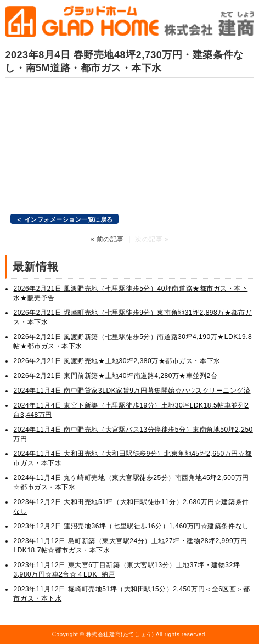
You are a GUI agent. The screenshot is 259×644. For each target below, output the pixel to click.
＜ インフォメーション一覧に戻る (64, 219)
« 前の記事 (107, 239)
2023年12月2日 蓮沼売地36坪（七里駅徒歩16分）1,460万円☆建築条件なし (134, 526)
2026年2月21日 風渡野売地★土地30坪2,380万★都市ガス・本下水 (117, 361)
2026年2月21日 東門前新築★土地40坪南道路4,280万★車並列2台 (115, 376)
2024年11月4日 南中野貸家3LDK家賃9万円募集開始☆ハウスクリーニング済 (132, 391)
